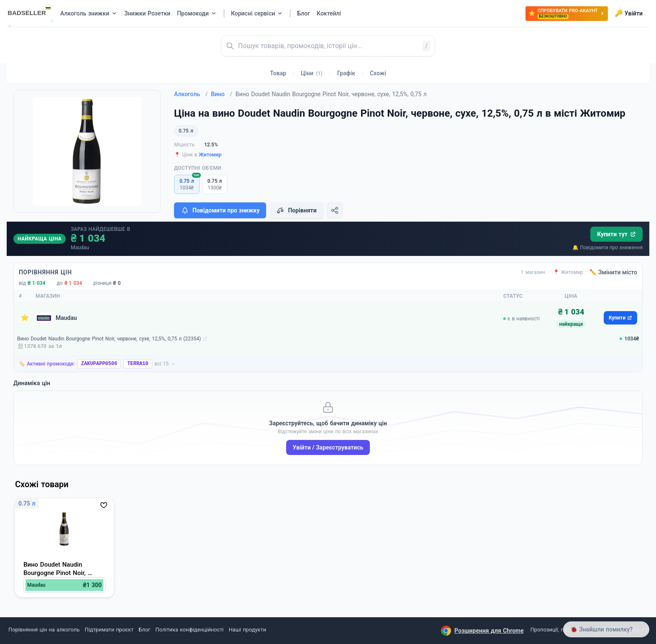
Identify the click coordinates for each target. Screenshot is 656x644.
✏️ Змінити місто (613, 272)
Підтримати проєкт (109, 630)
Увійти (629, 13)
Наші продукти (247, 630)
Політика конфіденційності (190, 630)
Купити (620, 318)
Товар (278, 73)
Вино (222, 94)
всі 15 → (165, 364)
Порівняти (296, 210)
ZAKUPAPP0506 (99, 364)
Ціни (312, 73)
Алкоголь (191, 94)
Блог (144, 630)
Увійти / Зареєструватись (328, 447)
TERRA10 (138, 364)
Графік (346, 73)
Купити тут (616, 234)
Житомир (210, 155)
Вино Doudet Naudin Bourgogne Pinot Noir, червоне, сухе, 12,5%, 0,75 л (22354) (109, 339)
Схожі (378, 73)
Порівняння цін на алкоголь (44, 630)
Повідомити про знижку (220, 210)
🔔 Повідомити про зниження (607, 248)
